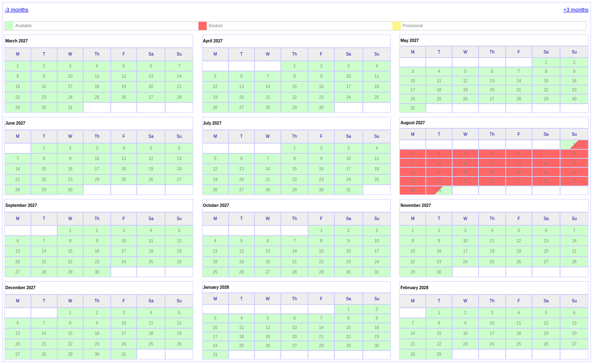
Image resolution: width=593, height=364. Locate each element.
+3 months (576, 10)
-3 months (16, 10)
